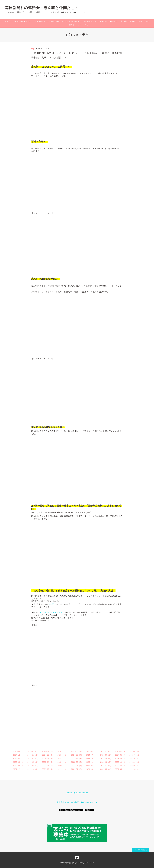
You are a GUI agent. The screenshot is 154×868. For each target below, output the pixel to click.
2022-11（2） (121, 762)
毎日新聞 (75, 802)
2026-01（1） (48, 751)
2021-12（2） (19, 769)
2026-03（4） (19, 751)
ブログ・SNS (144, 21)
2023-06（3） (19, 762)
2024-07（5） (92, 755)
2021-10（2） (33, 769)
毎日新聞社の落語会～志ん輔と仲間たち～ (42, 8)
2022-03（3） (106, 766)
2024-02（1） (33, 759)
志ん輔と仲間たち (71, 863)
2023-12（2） (62, 759)
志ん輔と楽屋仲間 (128, 21)
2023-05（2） (33, 762)
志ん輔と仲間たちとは (22, 21)
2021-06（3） (92, 769)
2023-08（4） (121, 759)
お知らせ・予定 (90, 21)
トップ (7, 21)
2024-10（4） (48, 755)
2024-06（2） (106, 755)
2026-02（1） (33, 751)
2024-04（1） (135, 755)
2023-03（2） (62, 762)
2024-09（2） (62, 755)
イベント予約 (83, 25)
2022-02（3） (121, 766)
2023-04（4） (48, 762)
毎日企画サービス (89, 802)
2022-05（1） (77, 766)
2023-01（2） (92, 762)
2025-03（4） (106, 751)
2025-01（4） (135, 751)
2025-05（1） (77, 751)
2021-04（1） (121, 769)
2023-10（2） (92, 759)
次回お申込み (40, 21)
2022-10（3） (135, 762)
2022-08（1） (33, 766)
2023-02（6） (77, 762)
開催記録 (103, 21)
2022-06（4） (62, 766)
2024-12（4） (19, 755)
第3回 (51, 604)
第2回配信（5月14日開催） (52, 612)
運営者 (72, 25)
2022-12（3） (106, 762)
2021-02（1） (135, 769)
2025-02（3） (121, 751)
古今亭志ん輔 (63, 802)
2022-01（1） (135, 766)
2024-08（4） (77, 755)
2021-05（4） (106, 769)
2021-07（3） (77, 769)
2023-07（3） (135, 759)
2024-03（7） (19, 759)
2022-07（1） (48, 766)
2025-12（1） (62, 751)
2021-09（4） (48, 769)
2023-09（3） (106, 759)
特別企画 (114, 21)
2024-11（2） (33, 755)
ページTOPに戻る (141, 850)
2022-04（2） (92, 766)
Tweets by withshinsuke (77, 792)
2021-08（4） (62, 769)
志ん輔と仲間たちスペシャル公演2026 (64, 21)
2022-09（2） (19, 766)
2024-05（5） (121, 755)
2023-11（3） (77, 759)
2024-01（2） (48, 759)
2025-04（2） (92, 751)
